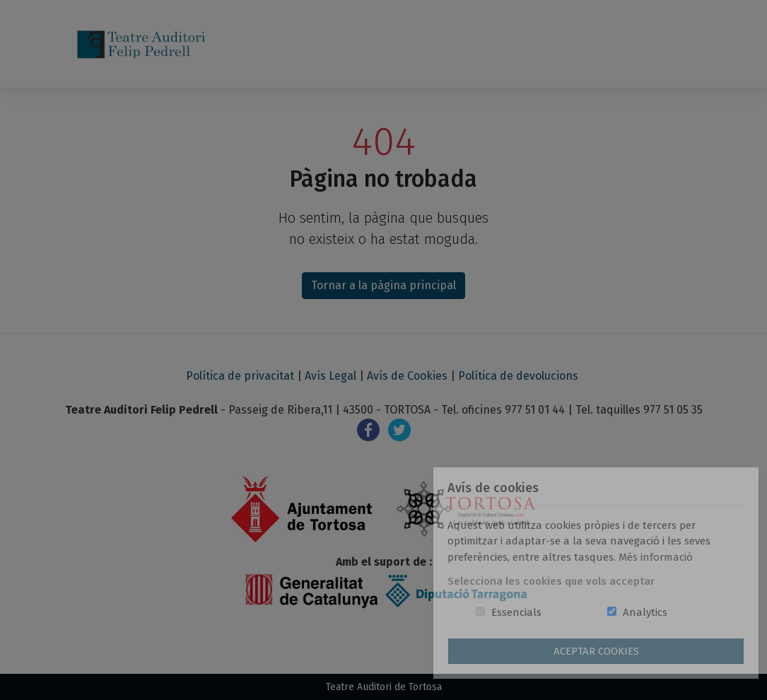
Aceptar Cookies (596, 651)
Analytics (645, 612)
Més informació (656, 557)
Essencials (516, 612)
